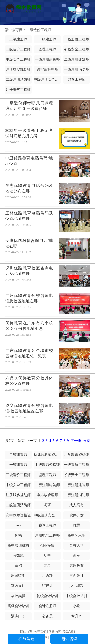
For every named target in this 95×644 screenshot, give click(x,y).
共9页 (9, 441)
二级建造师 (18, 39)
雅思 (77, 525)
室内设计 (18, 586)
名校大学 (77, 545)
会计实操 (18, 596)
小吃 (77, 606)
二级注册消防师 (18, 80)
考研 (47, 505)
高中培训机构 (18, 545)
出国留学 (18, 576)
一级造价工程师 (39, 30)
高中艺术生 (77, 535)
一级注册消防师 (77, 69)
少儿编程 (77, 586)
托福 (18, 535)
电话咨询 (69, 639)
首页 (21, 441)
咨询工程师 (77, 80)
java (18, 525)
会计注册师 (47, 606)
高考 (47, 566)
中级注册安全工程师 (50, 80)
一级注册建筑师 (47, 59)
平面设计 (77, 576)
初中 (47, 556)
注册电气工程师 (18, 90)
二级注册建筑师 (77, 59)
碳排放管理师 (47, 69)
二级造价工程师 (18, 49)
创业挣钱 (47, 545)
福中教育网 (14, 30)
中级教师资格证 (47, 465)
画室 (77, 556)
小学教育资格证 (77, 455)
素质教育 (77, 566)
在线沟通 (27, 639)
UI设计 (48, 586)
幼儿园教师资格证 (48, 455)
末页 (87, 441)
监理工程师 (47, 49)
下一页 (76, 441)
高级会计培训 (18, 606)
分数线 (18, 556)
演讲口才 (18, 616)
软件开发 (77, 515)
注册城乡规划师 (18, 69)
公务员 (47, 616)
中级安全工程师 (18, 59)
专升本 (77, 616)
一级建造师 (47, 39)
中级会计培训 (77, 596)
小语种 (47, 576)
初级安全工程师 (77, 49)
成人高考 (77, 505)
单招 (18, 566)
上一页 (32, 441)
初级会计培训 (47, 596)
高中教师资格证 (18, 515)
